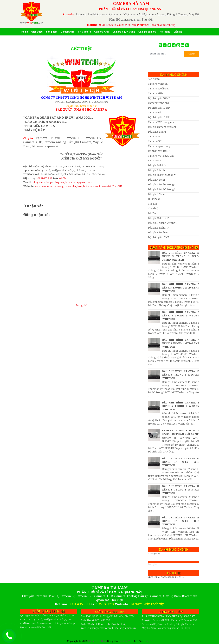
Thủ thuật (154, 209)
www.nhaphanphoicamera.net (83, 186)
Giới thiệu (81, 49)
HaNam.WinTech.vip (162, 25)
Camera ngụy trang (159, 146)
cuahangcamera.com (99, 628)
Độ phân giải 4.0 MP (159, 151)
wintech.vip (117, 624)
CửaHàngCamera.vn (125, 628)
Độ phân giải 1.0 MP (159, 108)
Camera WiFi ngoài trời (161, 156)
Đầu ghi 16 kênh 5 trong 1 (162, 175)
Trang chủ (82, 305)
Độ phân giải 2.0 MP (159, 98)
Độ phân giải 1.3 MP (159, 117)
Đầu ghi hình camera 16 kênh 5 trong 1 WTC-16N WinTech (181, 375)
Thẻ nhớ (153, 204)
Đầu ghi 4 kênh (156, 180)
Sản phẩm (154, 79)
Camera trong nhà (158, 103)
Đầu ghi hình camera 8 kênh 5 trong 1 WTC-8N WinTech (181, 406)
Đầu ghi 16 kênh (157, 165)
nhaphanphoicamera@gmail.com (73, 182)
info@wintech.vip (42, 182)
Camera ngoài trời (158, 89)
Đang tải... (153, 564)
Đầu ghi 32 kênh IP (159, 228)
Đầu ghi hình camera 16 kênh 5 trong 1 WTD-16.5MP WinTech (181, 256)
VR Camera (154, 161)
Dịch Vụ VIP (126, 641)
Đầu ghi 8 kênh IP (158, 233)
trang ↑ (148, 641)
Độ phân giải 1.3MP (159, 237)
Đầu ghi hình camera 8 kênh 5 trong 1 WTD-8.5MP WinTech (181, 288)
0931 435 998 (108, 25)
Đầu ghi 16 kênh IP (158, 218)
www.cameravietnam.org (49, 186)
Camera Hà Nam (98, 641)
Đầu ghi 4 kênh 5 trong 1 (162, 185)
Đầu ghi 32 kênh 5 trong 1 (162, 223)
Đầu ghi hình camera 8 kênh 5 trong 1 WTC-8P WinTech (181, 316)
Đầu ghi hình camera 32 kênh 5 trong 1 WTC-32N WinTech (181, 490)
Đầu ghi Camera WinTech (162, 127)
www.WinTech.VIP (112, 186)
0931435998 (168, 577)
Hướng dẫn (154, 199)
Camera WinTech (158, 84)
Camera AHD (155, 93)
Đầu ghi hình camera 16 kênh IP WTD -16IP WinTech (181, 521)
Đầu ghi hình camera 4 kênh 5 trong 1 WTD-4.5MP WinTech (181, 343)
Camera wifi (155, 113)
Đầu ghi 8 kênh (156, 170)
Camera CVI (155, 141)
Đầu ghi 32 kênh (157, 194)
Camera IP (154, 137)
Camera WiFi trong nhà (161, 122)
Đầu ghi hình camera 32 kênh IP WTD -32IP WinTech (181, 462)
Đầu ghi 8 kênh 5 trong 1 (162, 189)
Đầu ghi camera (157, 132)
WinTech (130, 25)
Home (25, 32)
